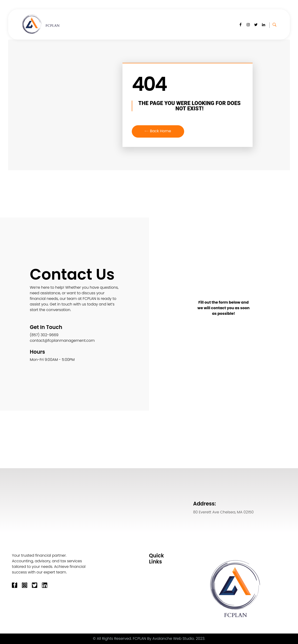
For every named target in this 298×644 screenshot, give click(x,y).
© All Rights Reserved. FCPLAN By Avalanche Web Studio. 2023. (149, 639)
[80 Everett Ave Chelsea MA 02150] (83, 500)
